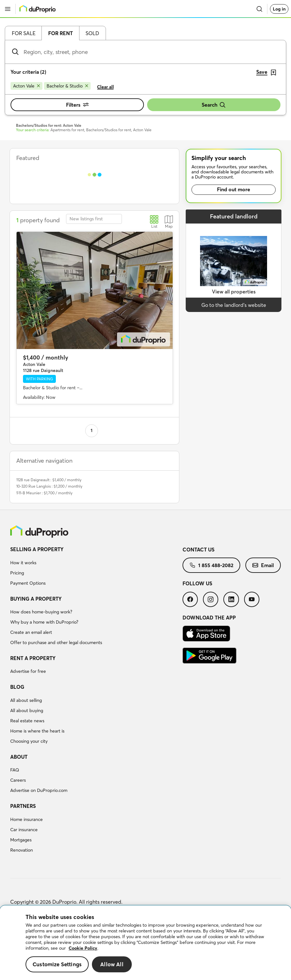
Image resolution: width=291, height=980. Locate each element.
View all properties (234, 292)
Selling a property (37, 549)
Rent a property (33, 658)
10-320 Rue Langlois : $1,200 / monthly (49, 486)
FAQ (15, 770)
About (19, 757)
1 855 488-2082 (211, 565)
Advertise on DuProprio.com (39, 790)
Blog (17, 687)
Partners (23, 806)
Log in (279, 9)
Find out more (234, 189)
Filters (77, 105)
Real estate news (27, 721)
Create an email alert (31, 632)
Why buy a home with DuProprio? (44, 622)
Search (214, 105)
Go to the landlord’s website (234, 305)
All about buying (27, 710)
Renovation (22, 850)
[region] (145, 943)
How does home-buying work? (41, 612)
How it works (23, 563)
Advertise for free (28, 671)
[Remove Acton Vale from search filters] (26, 86)
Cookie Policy (83, 948)
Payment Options (28, 583)
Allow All (112, 964)
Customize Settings (57, 964)
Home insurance (26, 819)
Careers (18, 780)
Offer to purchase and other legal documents (56, 642)
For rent (60, 33)
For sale (24, 33)
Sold (92, 33)
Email (263, 565)
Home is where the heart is (37, 731)
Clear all (105, 87)
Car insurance (24, 830)
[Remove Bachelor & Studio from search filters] (67, 86)
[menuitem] (96, 567)
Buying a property (36, 599)
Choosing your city (29, 741)
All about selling (26, 700)
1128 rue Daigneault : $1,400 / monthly (49, 480)
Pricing (17, 573)
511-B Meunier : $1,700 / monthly (44, 493)
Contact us (198, 550)
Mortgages (21, 840)
